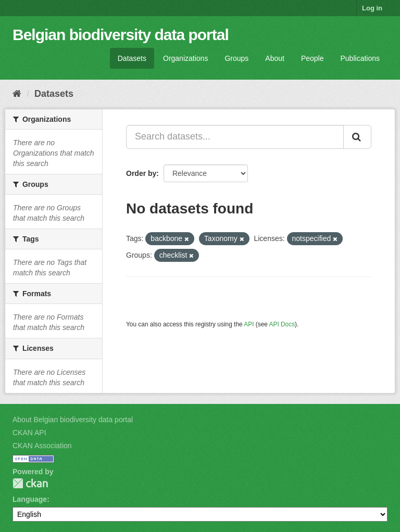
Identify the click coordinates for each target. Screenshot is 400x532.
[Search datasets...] (235, 137)
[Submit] (357, 137)
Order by (141, 173)
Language (30, 499)
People (312, 58)
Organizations (185, 58)
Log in (372, 8)
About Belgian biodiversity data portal (73, 420)
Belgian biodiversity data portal (121, 35)
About (275, 58)
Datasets (132, 58)
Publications (360, 58)
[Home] (17, 94)
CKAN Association (42, 446)
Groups (236, 58)
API (249, 324)
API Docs (282, 324)
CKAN (30, 483)
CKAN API (29, 433)
